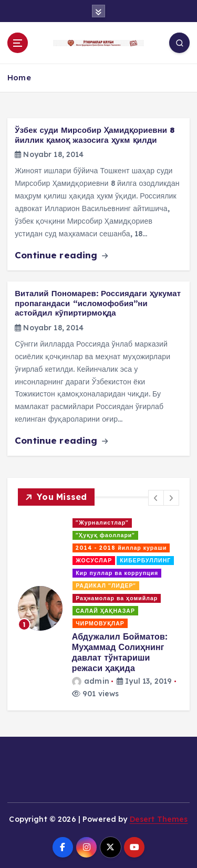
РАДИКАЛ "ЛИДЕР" (106, 585)
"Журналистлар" (102, 522)
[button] (156, 498)
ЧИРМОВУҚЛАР (100, 623)
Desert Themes (159, 819)
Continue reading (61, 255)
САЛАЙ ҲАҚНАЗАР (105, 611)
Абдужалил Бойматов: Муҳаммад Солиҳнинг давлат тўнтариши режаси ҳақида (120, 652)
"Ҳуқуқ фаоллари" (105, 535)
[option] (98, 608)
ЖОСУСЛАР (94, 560)
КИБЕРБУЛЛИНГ (145, 560)
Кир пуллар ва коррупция (117, 573)
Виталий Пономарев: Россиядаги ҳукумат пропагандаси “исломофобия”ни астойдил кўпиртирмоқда (98, 303)
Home (19, 77)
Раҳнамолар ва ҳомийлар (117, 598)
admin (91, 681)
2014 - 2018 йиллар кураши (121, 548)
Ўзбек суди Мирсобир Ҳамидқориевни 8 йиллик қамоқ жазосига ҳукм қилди (95, 135)
